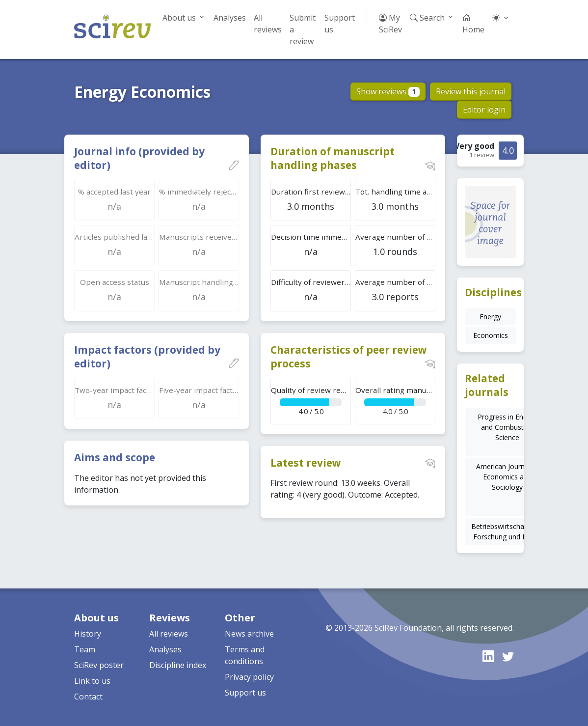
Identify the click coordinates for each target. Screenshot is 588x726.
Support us (340, 24)
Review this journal (471, 91)
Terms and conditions (245, 655)
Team (85, 649)
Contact (88, 697)
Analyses (230, 18)
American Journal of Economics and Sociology (508, 477)
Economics (491, 335)
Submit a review (303, 29)
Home (473, 24)
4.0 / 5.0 (311, 401)
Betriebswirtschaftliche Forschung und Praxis (507, 531)
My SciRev (390, 24)
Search (427, 18)
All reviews (268, 24)
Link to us (92, 681)
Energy (490, 317)
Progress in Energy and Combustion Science (507, 427)
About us (179, 18)
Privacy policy (249, 677)
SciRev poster (99, 665)
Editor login (484, 110)
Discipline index (178, 665)
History (88, 634)
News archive (249, 634)
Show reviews (388, 91)
